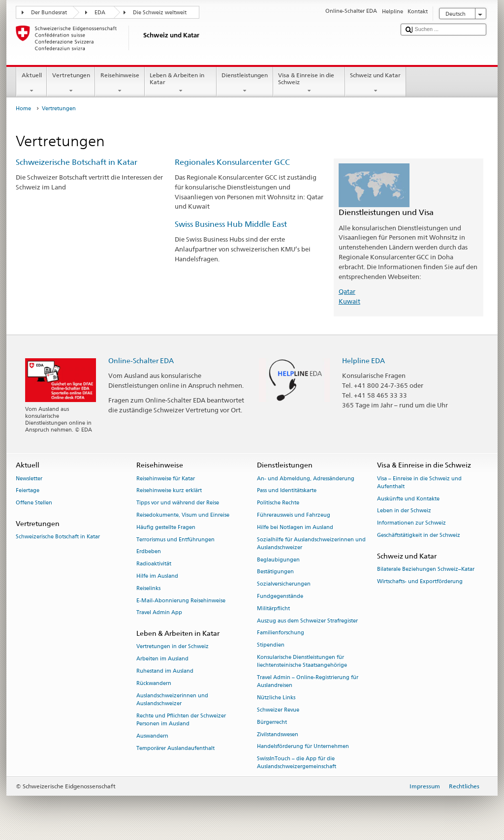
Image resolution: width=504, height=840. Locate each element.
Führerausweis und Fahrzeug (294, 515)
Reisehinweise (120, 83)
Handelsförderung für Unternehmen (303, 747)
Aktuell (31, 83)
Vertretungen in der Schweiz (173, 647)
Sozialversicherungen (284, 584)
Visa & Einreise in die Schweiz (309, 83)
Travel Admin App (159, 613)
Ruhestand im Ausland (165, 671)
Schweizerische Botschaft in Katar (77, 162)
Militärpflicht (273, 608)
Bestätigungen (275, 572)
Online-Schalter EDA (141, 360)
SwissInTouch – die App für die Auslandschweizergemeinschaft (297, 763)
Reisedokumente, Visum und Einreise (183, 515)
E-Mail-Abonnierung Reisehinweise (181, 601)
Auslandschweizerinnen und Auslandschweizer (172, 700)
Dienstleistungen (245, 83)
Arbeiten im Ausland (162, 659)
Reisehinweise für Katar (166, 479)
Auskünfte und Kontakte (408, 499)
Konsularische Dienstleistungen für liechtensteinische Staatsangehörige (302, 661)
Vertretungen (71, 83)
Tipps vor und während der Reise (178, 503)
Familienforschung (281, 633)
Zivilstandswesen (278, 734)
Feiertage (28, 491)
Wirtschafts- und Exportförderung (420, 581)
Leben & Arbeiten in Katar (181, 83)
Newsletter (29, 479)
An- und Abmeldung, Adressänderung (306, 479)
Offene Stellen (34, 503)
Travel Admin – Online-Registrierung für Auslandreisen (308, 681)
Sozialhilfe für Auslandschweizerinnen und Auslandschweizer (311, 544)
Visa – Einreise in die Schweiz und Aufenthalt (419, 482)
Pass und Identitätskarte (287, 491)
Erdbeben (149, 552)
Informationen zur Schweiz (411, 523)
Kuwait (349, 301)
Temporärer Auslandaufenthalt (175, 748)
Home (23, 109)
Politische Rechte (278, 503)
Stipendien (271, 645)
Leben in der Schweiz (404, 511)
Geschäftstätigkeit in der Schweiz (419, 535)
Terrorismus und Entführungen (175, 540)
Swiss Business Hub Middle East (231, 224)
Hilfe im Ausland (157, 576)
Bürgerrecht (272, 722)
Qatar (347, 291)
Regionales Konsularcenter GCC (232, 162)
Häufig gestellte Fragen (166, 527)
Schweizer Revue (278, 710)
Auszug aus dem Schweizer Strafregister (307, 621)
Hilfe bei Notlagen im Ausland (295, 527)
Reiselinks (148, 588)
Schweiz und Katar (376, 83)
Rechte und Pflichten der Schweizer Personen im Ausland (181, 720)
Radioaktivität (154, 564)
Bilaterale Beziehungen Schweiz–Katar (426, 569)
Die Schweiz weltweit (160, 13)
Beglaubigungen (278, 560)
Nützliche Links (276, 698)
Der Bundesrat (49, 13)
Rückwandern (154, 683)
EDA (100, 13)
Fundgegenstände (280, 596)
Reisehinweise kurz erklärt (169, 491)
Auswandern (152, 736)
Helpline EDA (363, 360)
